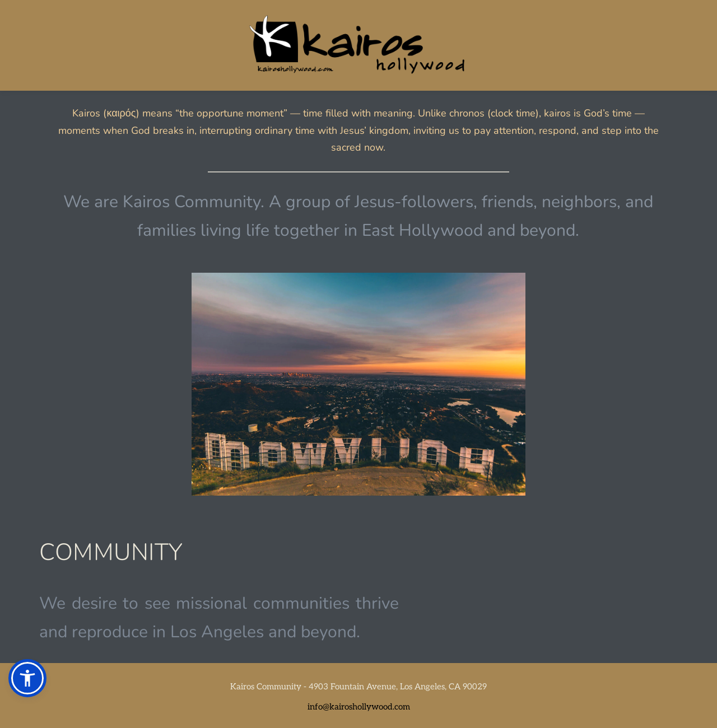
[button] (27, 678)
